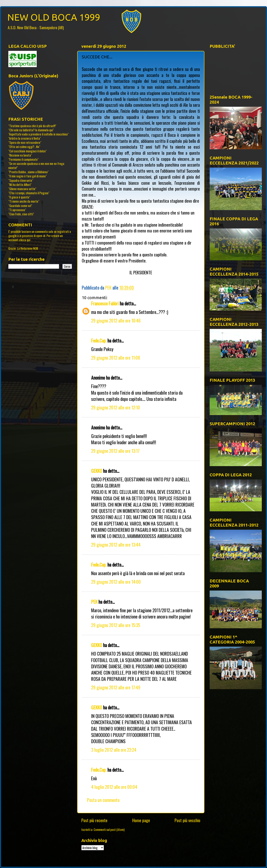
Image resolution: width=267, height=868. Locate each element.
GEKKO (97, 471)
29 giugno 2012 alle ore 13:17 (115, 451)
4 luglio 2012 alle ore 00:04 (114, 787)
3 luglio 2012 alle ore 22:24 (114, 750)
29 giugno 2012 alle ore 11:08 (116, 357)
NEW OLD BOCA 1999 (54, 17)
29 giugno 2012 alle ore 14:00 (116, 582)
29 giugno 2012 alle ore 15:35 (116, 625)
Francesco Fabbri (105, 303)
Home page (141, 820)
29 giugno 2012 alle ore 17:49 (116, 687)
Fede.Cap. (99, 340)
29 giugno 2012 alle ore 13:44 (116, 544)
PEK (94, 602)
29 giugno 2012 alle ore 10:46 (116, 320)
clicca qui (25, 240)
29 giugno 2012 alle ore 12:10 (116, 407)
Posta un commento (103, 800)
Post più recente (94, 820)
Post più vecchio (187, 820)
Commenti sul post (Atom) (109, 830)
